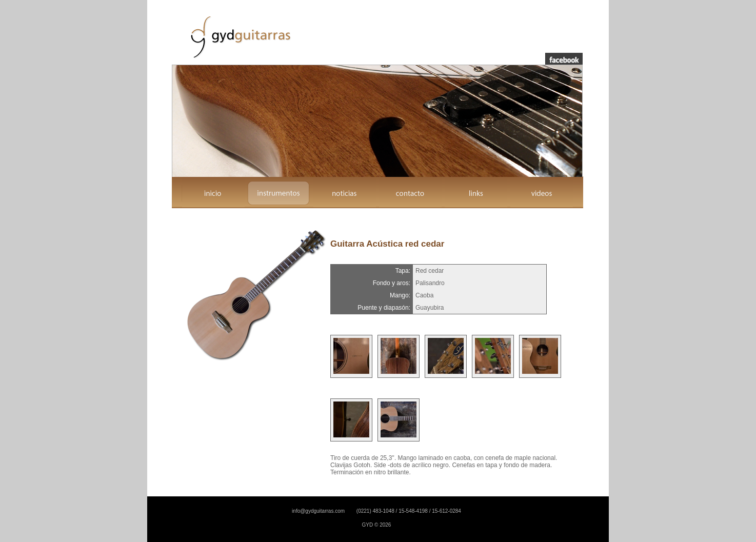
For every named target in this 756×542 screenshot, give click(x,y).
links (476, 193)
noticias (345, 193)
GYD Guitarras (239, 37)
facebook (564, 59)
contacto (410, 193)
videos (542, 193)
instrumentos (279, 193)
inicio (213, 193)
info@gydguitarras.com (318, 511)
